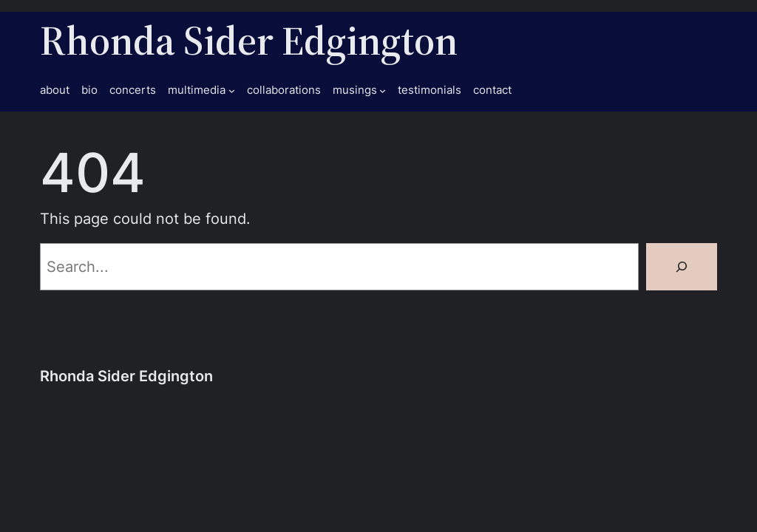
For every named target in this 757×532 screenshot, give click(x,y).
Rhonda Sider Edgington (249, 40)
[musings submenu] (383, 91)
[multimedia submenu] (232, 91)
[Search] (682, 267)
